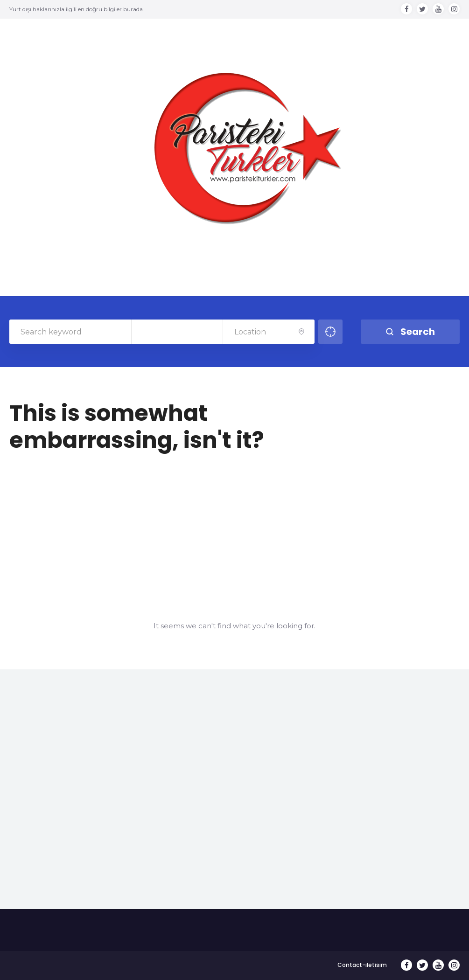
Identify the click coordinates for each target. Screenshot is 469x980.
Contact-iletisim (362, 965)
